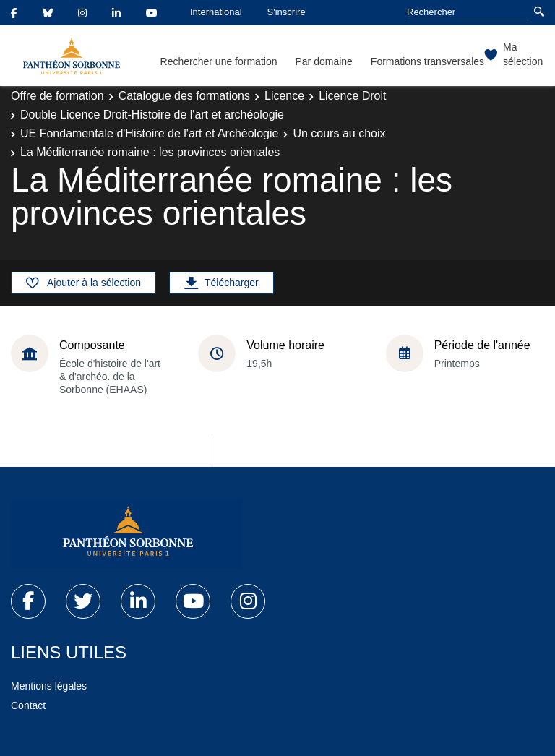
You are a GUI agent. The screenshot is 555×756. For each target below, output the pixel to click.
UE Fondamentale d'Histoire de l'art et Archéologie (149, 133)
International (216, 12)
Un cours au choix (339, 133)
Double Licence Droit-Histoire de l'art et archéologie (152, 115)
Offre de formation (57, 96)
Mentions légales (49, 686)
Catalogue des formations (184, 96)
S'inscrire (287, 12)
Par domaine (323, 61)
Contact (28, 705)
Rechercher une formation (219, 61)
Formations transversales (427, 61)
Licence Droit (352, 96)
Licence (284, 96)
